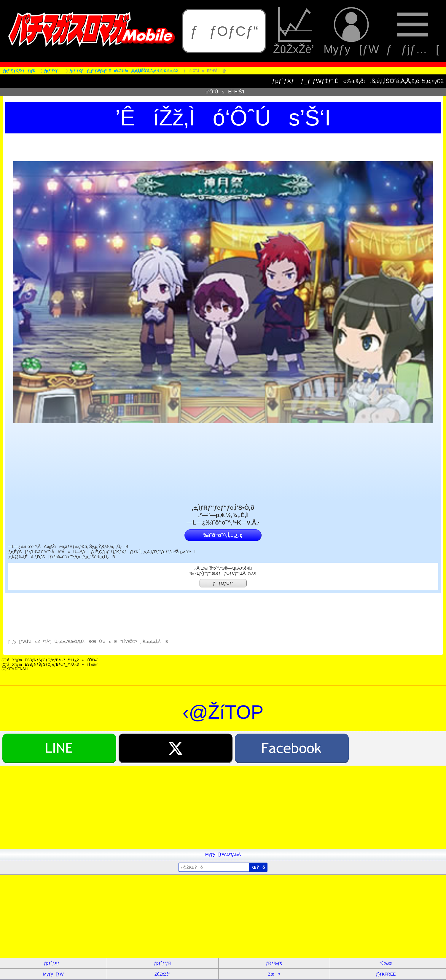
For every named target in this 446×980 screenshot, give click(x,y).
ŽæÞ (274, 974)
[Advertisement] (178, 807)
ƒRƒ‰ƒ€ (274, 963)
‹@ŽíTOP (223, 712)
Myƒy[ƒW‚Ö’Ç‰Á (223, 854)
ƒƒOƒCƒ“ (224, 31)
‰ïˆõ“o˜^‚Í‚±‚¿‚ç (223, 535)
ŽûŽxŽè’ (295, 31)
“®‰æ (386, 963)
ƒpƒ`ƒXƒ (53, 963)
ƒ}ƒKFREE (386, 974)
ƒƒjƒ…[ (412, 31)
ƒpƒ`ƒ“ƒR (163, 963)
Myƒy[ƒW (351, 31)
